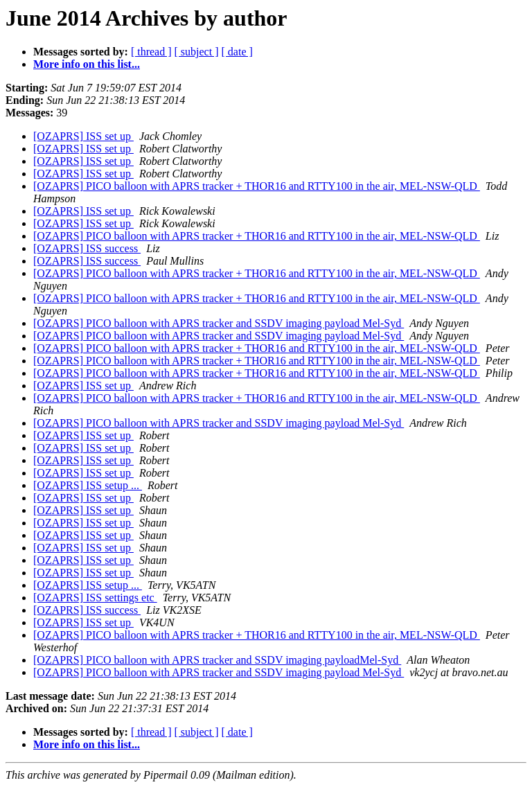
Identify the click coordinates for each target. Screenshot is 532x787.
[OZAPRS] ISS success (87, 248)
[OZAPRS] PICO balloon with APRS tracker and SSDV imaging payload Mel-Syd (219, 323)
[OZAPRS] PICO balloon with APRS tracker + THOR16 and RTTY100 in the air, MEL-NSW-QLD (257, 186)
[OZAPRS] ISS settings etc (95, 598)
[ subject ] (197, 52)
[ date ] (237, 52)
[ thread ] (151, 52)
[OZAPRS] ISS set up (83, 136)
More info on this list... (87, 64)
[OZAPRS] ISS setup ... (88, 485)
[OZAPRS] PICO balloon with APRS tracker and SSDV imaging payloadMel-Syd (217, 660)
